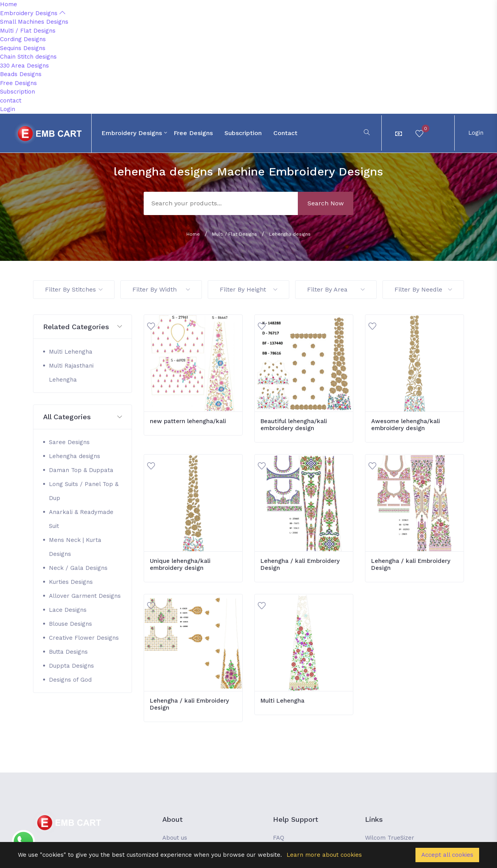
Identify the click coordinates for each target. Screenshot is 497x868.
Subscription (17, 92)
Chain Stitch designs (28, 57)
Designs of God (70, 680)
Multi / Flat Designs (28, 31)
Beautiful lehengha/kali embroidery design (294, 425)
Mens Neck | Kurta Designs (75, 547)
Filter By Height (248, 289)
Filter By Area (336, 289)
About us (175, 838)
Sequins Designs (23, 48)
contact (11, 101)
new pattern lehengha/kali (188, 421)
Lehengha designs (290, 234)
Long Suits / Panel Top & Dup (84, 491)
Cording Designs (23, 39)
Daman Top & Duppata (81, 470)
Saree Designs (69, 442)
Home (9, 4)
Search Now (326, 203)
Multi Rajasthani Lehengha (71, 373)
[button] (83, 327)
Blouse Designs (70, 624)
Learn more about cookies (324, 855)
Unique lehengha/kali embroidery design (180, 564)
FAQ (279, 838)
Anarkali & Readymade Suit (81, 519)
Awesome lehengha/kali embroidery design (406, 425)
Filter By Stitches (74, 289)
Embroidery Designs (33, 13)
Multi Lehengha (71, 352)
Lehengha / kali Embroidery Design (300, 564)
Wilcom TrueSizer (390, 838)
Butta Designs (68, 652)
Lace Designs (68, 610)
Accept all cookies (447, 855)
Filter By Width (161, 289)
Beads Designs (21, 74)
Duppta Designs (71, 666)
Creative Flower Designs (84, 638)
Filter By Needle (423, 289)
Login (8, 109)
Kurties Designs (71, 582)
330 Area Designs (24, 66)
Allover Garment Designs (85, 596)
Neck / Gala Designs (78, 568)
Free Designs (18, 83)
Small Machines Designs (34, 22)
